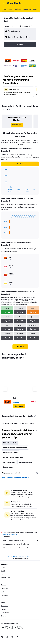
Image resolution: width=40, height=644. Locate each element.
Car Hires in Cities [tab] (9, 462)
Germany (22, 557)
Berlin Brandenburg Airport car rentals (15, 478)
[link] (17, 125)
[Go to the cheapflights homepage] (15, 3)
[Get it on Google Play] (7, 628)
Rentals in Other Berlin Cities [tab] (13, 457)
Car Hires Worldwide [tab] (10, 452)
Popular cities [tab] (8, 467)
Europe (15, 557)
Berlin (28, 557)
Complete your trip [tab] (25, 462)
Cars (9, 557)
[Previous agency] (5, 389)
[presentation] (10, 109)
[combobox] (10, 26)
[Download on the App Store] (20, 628)
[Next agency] (35, 389)
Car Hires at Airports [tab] (10, 443)
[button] (4, 3)
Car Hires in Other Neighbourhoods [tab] (15, 448)
